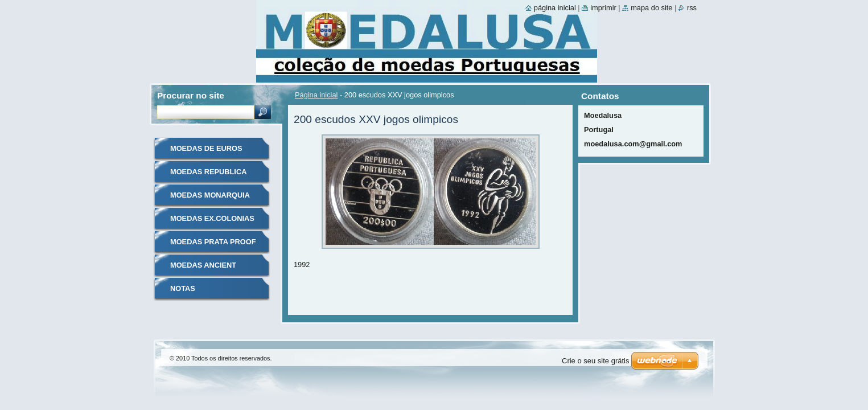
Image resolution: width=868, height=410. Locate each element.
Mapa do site (651, 8)
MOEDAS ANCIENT (203, 265)
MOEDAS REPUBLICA (208, 172)
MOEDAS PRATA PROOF (213, 242)
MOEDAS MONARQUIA (210, 195)
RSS (692, 8)
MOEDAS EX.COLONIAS (212, 218)
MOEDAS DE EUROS (206, 148)
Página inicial (316, 95)
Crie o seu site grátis (596, 361)
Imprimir (603, 8)
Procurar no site (191, 95)
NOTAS (183, 288)
